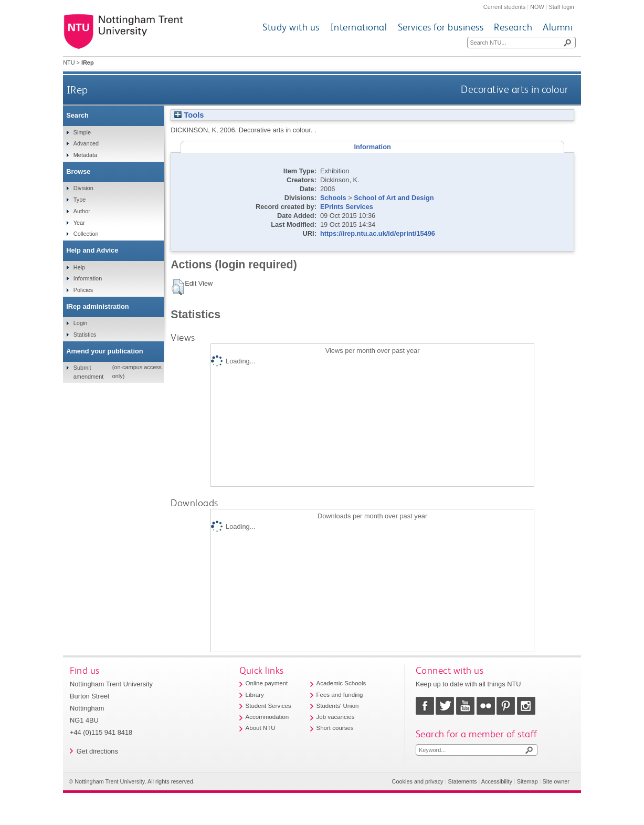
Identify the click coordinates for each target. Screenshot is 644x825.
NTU (69, 62)
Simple (82, 132)
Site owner (556, 781)
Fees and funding (340, 695)
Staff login (562, 7)
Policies (83, 290)
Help (79, 267)
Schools (333, 198)
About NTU (261, 728)
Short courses (335, 728)
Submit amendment (88, 372)
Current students (504, 7)
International (359, 27)
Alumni (558, 27)
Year (79, 223)
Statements (462, 781)
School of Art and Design (394, 198)
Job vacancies (336, 717)
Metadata (85, 155)
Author (82, 211)
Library (255, 695)
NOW (537, 7)
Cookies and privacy (418, 781)
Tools (189, 115)
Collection (86, 234)
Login (81, 323)
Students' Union (338, 706)
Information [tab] (372, 147)
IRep (77, 90)
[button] (178, 287)
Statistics (85, 335)
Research (513, 27)
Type (80, 200)
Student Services (268, 706)
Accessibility (497, 781)
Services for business (441, 27)
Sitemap (527, 781)
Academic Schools (341, 683)
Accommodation (267, 717)
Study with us (291, 27)
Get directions (97, 751)
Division (83, 188)
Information (88, 278)
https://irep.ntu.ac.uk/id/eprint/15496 (378, 233)
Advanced (86, 143)
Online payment (267, 683)
